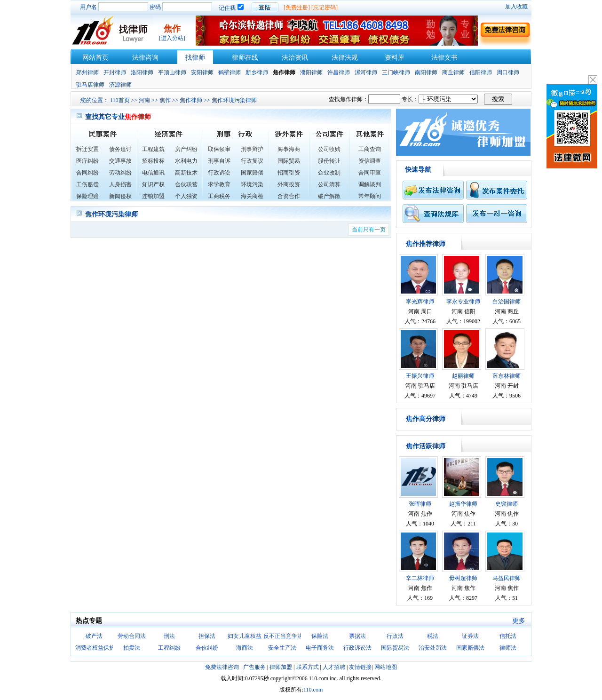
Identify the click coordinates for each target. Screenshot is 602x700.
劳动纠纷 (120, 173)
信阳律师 (481, 72)
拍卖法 (132, 648)
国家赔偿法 (470, 648)
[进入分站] (172, 38)
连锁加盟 (153, 196)
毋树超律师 (463, 578)
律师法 (508, 648)
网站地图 (386, 667)
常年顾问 (370, 196)
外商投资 (289, 184)
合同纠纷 (87, 173)
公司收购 (329, 149)
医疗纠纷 (87, 161)
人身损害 (120, 184)
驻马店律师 (90, 85)
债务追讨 (120, 149)
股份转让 (329, 161)
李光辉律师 (420, 302)
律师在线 (245, 58)
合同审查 (370, 173)
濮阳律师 (311, 72)
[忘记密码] (325, 8)
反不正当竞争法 (283, 636)
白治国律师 (507, 302)
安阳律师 (202, 72)
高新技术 (186, 173)
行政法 (395, 636)
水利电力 (186, 161)
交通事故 (120, 161)
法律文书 (444, 58)
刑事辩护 (252, 149)
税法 (433, 636)
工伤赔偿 (87, 184)
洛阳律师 (142, 72)
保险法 (320, 636)
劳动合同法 (132, 636)
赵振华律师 (463, 504)
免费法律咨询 (222, 667)
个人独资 (186, 196)
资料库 (395, 58)
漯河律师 (366, 72)
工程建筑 (153, 149)
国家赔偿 (252, 173)
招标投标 (153, 161)
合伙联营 (186, 184)
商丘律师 (453, 72)
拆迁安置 (87, 149)
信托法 (508, 636)
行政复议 (252, 161)
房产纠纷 (186, 149)
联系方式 (308, 667)
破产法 (94, 636)
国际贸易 (289, 161)
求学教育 (219, 184)
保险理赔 (87, 196)
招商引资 (289, 173)
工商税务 (219, 196)
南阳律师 (426, 72)
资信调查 (370, 161)
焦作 (165, 100)
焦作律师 (191, 100)
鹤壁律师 (230, 72)
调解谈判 (370, 184)
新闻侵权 (120, 196)
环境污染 (252, 184)
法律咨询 (145, 58)
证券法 (470, 636)
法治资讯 (295, 58)
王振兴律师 (420, 376)
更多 (519, 621)
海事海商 (289, 149)
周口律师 (508, 72)
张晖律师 (420, 504)
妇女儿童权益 (245, 636)
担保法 (207, 636)
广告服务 (254, 667)
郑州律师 (87, 72)
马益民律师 (507, 578)
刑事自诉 (219, 161)
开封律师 (115, 72)
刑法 (169, 636)
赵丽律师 (463, 376)
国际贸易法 (395, 648)
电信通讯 (153, 173)
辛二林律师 (420, 578)
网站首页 (95, 58)
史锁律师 (507, 504)
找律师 (195, 58)
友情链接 (360, 667)
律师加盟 (281, 667)
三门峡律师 (396, 72)
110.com (313, 690)
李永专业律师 (463, 302)
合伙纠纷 (207, 648)
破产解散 (329, 196)
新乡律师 (257, 72)
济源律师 (120, 85)
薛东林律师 (507, 376)
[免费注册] (297, 8)
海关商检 (252, 196)
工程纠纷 (169, 648)
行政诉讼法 (357, 648)
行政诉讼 (219, 173)
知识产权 (153, 184)
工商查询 (370, 149)
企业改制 (329, 173)
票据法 (357, 636)
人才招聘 (334, 667)
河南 (144, 100)
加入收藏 (516, 7)
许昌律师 (339, 72)
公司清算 (329, 184)
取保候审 (219, 149)
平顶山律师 (172, 72)
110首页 (120, 100)
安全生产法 (282, 648)
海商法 (245, 648)
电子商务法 (320, 648)
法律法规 (345, 58)
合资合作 (289, 196)
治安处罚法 (433, 648)
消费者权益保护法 (98, 648)
